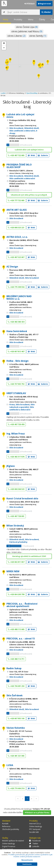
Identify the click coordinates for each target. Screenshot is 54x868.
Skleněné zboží (31, 128)
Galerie (43, 155)
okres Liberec (16, 36)
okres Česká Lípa (27, 27)
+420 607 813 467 (16, 351)
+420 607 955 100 (16, 718)
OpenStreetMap (32, 93)
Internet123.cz (35, 824)
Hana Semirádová (17, 331)
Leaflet (3, 93)
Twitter (34, 844)
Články (42, 19)
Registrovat (45, 4)
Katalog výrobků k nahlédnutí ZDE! (29, 556)
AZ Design (12, 267)
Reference (6, 826)
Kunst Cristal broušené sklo (22, 498)
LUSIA (10, 765)
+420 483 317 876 (16, 457)
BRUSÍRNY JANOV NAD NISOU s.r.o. (19, 298)
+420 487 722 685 (16, 155)
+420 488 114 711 (16, 659)
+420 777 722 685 (16, 200)
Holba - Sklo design (17, 361)
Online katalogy (36, 826)
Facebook (35, 841)
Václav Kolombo (16, 728)
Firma (12, 404)
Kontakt (5, 824)
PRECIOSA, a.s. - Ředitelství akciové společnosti (22, 605)
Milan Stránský (15, 526)
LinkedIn (34, 846)
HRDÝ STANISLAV (16, 393)
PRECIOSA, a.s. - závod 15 (21, 639)
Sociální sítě (34, 832)
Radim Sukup (14, 668)
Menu (31, 19)
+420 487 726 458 (16, 424)
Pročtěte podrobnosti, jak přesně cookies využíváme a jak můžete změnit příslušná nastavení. (30, 856)
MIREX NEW (13, 571)
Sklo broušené (16, 128)
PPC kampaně (35, 829)
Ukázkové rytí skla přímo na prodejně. (29, 195)
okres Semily (38, 36)
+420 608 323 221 (16, 227)
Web (31, 155)
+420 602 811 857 (16, 562)
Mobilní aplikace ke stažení (13, 841)
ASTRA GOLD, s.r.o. (17, 237)
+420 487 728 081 (16, 516)
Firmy (5, 19)
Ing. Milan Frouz (16, 434)
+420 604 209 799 (16, 594)
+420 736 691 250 (16, 686)
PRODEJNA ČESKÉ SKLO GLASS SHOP (19, 166)
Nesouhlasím (27, 860)
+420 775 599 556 (16, 287)
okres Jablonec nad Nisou (27, 31)
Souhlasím (27, 864)
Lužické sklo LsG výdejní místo (20, 116)
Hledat (46, 12)
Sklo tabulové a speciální (22, 406)
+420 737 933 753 (16, 384)
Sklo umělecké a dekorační (22, 131)
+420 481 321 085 (16, 756)
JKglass (11, 466)
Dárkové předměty (18, 542)
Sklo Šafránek (15, 695)
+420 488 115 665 (16, 629)
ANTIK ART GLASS (17, 210)
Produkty (18, 19)
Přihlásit (30, 4)
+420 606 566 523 (16, 489)
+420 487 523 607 (16, 257)
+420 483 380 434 (16, 322)
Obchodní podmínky (11, 829)
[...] (23, 12)
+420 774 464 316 (16, 788)
